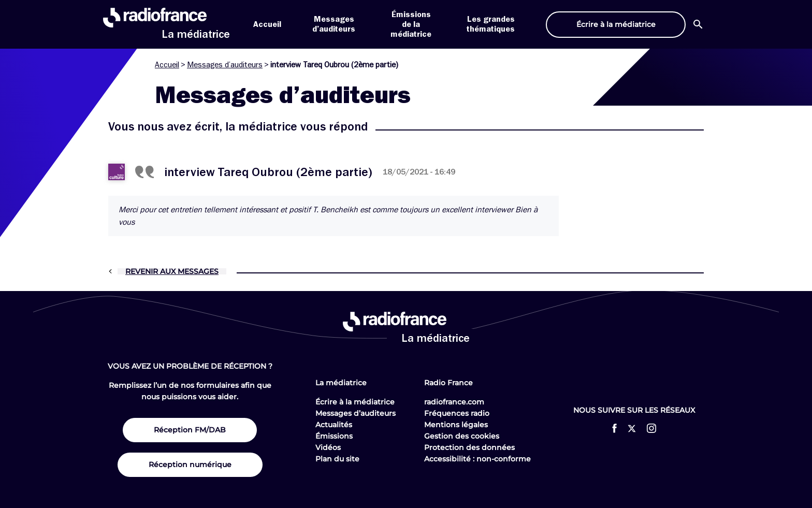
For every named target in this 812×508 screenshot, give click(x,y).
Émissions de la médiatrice (411, 24)
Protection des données (469, 447)
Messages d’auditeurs (225, 65)
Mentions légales (456, 425)
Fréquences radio (457, 413)
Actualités (334, 425)
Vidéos (328, 447)
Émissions (334, 436)
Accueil (267, 24)
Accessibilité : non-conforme (477, 459)
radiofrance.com (454, 402)
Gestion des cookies (462, 436)
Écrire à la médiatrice (355, 402)
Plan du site (337, 459)
